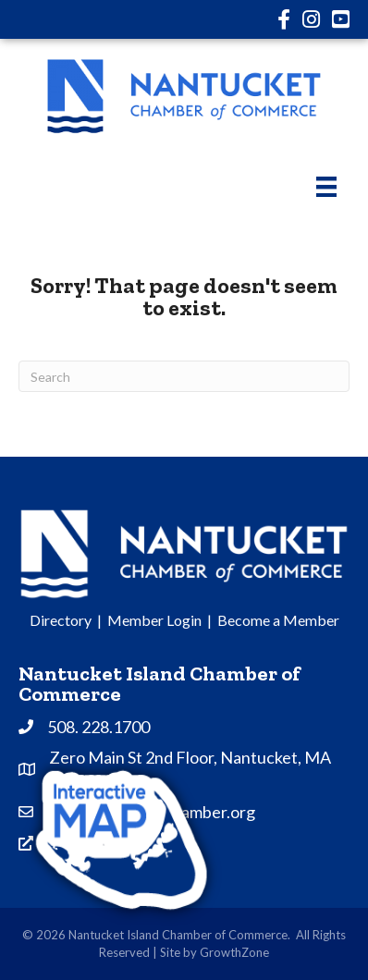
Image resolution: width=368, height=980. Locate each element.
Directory (61, 620)
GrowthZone (234, 952)
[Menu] (326, 186)
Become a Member (278, 620)
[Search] (184, 376)
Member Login (154, 620)
